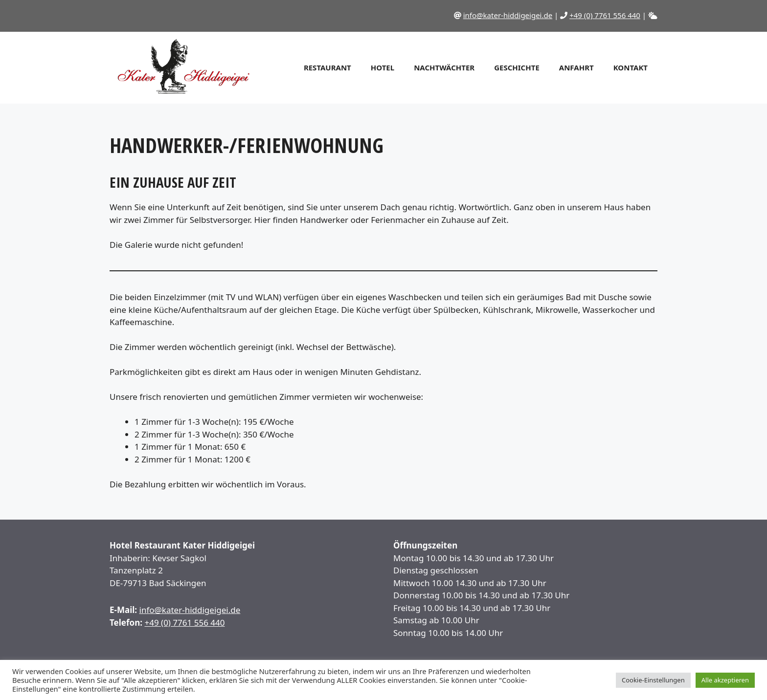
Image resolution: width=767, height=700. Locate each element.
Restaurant (327, 67)
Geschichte (517, 67)
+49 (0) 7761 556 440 (605, 15)
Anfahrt (576, 67)
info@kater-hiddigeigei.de (508, 15)
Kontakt (631, 67)
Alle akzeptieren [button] (725, 680)
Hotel (383, 67)
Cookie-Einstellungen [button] (653, 680)
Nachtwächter (444, 67)
